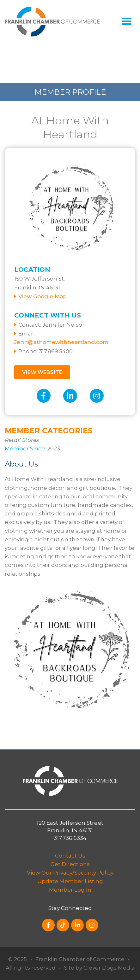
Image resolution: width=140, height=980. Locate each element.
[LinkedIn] (70, 396)
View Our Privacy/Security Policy (70, 873)
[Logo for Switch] (52, 21)
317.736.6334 (70, 838)
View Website (42, 372)
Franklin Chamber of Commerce (80, 959)
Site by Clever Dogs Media (99, 968)
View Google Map (43, 296)
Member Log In (70, 890)
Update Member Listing (70, 881)
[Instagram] (97, 396)
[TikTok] (63, 925)
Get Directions (70, 864)
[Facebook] (44, 396)
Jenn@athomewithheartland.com (61, 342)
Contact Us (70, 856)
